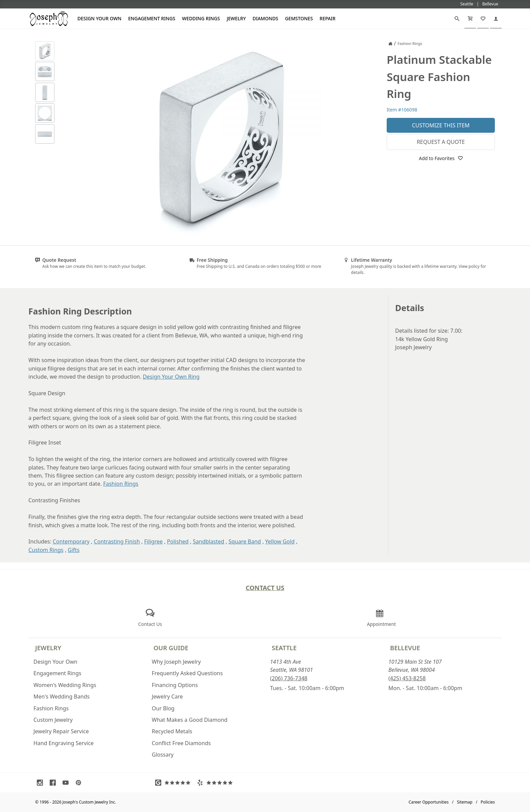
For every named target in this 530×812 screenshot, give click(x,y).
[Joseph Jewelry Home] (390, 44)
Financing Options (175, 685)
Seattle (284, 648)
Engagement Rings (152, 18)
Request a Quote (441, 142)
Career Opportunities (429, 802)
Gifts (74, 550)
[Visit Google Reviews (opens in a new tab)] (174, 783)
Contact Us (265, 588)
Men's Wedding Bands (62, 696)
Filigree (153, 541)
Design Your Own (99, 18)
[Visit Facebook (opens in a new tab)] (54, 783)
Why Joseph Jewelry (176, 662)
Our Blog (163, 708)
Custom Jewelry (53, 720)
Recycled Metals (172, 731)
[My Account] (496, 19)
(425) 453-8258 (407, 678)
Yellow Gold (280, 541)
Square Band (245, 541)
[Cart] (470, 19)
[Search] (457, 19)
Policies (488, 802)
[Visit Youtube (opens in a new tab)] (67, 783)
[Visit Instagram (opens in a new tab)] (42, 783)
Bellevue (405, 648)
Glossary (163, 755)
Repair (328, 18)
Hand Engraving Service (64, 743)
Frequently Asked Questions (187, 673)
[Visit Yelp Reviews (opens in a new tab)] (216, 783)
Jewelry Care (167, 696)
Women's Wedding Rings (65, 685)
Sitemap (465, 802)
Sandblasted (209, 541)
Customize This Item (441, 125)
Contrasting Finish (117, 541)
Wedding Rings (201, 18)
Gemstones (299, 18)
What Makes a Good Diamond (190, 720)
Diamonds (265, 18)
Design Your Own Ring (171, 377)
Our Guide (171, 648)
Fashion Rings (121, 484)
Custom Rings (46, 550)
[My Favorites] (483, 19)
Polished (178, 541)
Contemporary (71, 541)
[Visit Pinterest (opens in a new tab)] (80, 783)
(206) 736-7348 (289, 678)
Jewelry (236, 18)
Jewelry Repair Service (61, 731)
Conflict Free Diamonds (181, 743)
